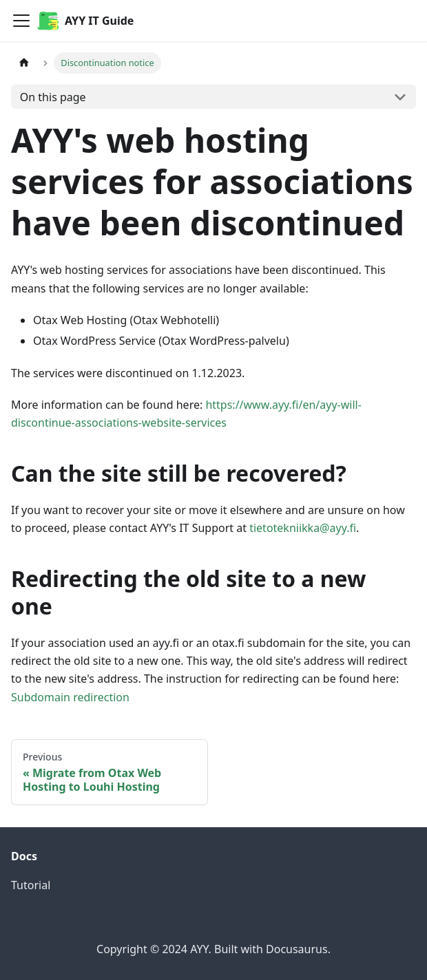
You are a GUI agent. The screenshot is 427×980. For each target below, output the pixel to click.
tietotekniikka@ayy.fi (303, 528)
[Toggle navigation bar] (21, 21)
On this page (53, 97)
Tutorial (31, 885)
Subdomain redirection (70, 697)
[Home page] (24, 63)
